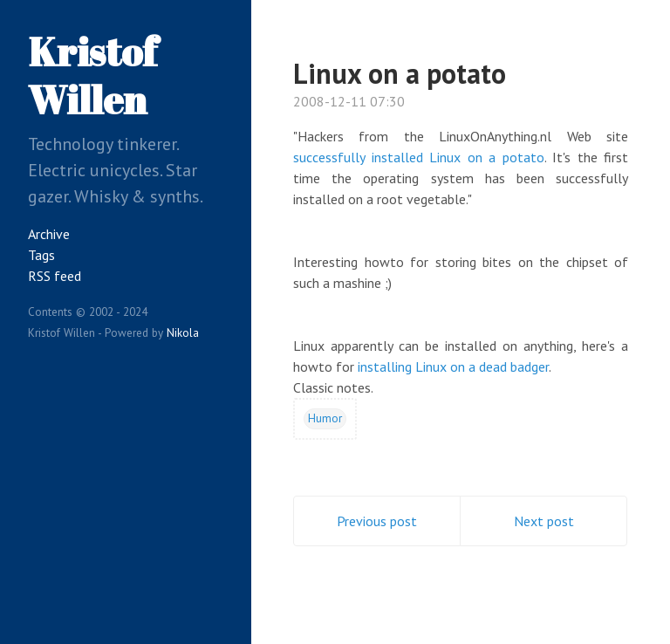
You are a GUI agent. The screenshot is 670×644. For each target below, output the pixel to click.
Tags (41, 255)
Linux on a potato (400, 73)
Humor (325, 418)
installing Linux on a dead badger (453, 367)
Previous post (377, 521)
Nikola (183, 332)
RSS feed (55, 276)
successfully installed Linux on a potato (419, 157)
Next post (544, 521)
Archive (49, 234)
